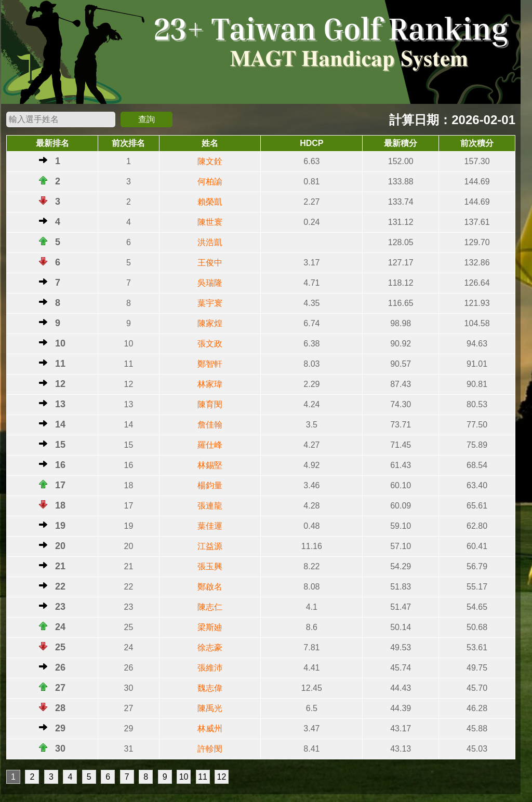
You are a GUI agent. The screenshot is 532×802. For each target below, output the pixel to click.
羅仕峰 (210, 445)
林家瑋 (210, 384)
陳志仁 (210, 607)
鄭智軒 (210, 364)
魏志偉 (210, 688)
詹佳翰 (210, 425)
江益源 (210, 546)
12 (222, 777)
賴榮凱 (210, 202)
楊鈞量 (210, 485)
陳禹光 (210, 708)
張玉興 (210, 566)
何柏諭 (210, 182)
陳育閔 (210, 404)
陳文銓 (210, 161)
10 (184, 777)
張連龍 (210, 506)
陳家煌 (210, 323)
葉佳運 (210, 526)
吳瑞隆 (210, 283)
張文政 (210, 344)
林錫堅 (210, 465)
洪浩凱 (210, 242)
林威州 (210, 729)
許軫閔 (210, 749)
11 (203, 777)
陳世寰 (210, 222)
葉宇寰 (210, 303)
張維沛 (210, 668)
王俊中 (210, 263)
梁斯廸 (210, 627)
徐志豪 (210, 647)
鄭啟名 (210, 587)
